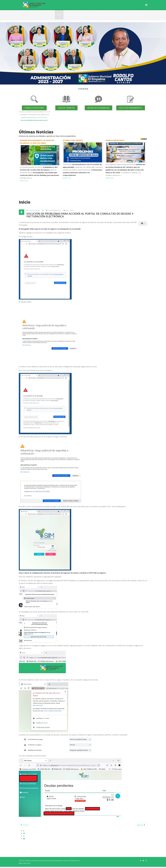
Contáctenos (82, 15)
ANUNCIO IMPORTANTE (115, 140)
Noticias (69, 15)
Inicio (59, 15)
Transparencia (137, 15)
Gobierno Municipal (101, 15)
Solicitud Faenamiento (131, 108)
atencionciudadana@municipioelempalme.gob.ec (34, 120)
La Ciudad (120, 15)
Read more (24, 181)
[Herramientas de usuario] (143, 223)
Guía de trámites (66, 108)
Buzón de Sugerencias (98, 108)
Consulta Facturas (34, 108)
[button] (3, 54)
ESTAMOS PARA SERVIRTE (73, 140)
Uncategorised (34, 210)
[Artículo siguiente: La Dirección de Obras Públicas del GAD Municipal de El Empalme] (141, 825)
